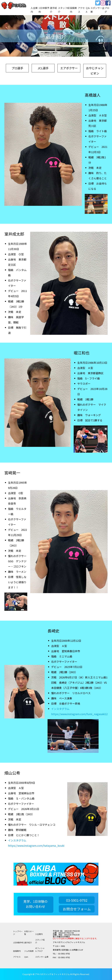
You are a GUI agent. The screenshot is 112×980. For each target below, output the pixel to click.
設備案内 (17, 951)
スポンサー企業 (42, 957)
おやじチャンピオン (95, 71)
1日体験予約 (18, 943)
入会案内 (39, 934)
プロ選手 (17, 68)
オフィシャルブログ (40, 950)
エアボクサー (69, 68)
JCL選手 (43, 68)
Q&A (26, 957)
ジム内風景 (29, 951)
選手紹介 (28, 943)
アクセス (17, 957)
